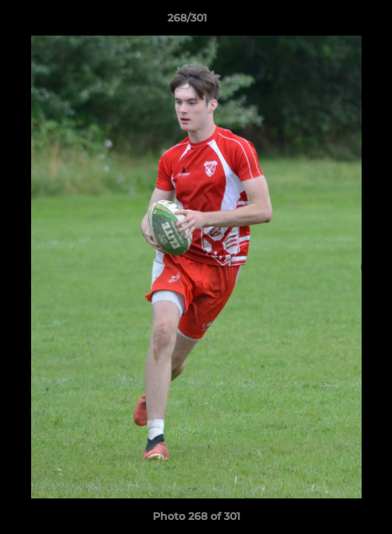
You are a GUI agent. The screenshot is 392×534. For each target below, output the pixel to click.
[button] (339, 22)
